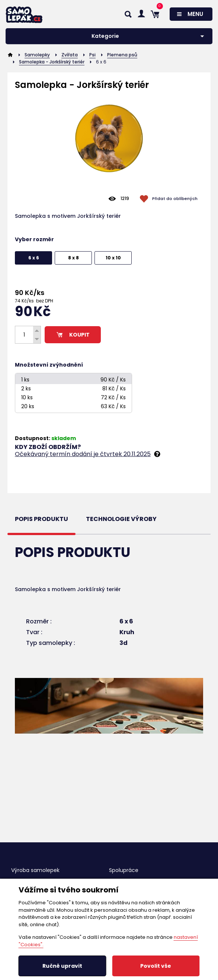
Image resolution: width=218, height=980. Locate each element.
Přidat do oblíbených (175, 199)
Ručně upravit (62, 966)
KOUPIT (73, 335)
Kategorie (105, 36)
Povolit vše (156, 966)
